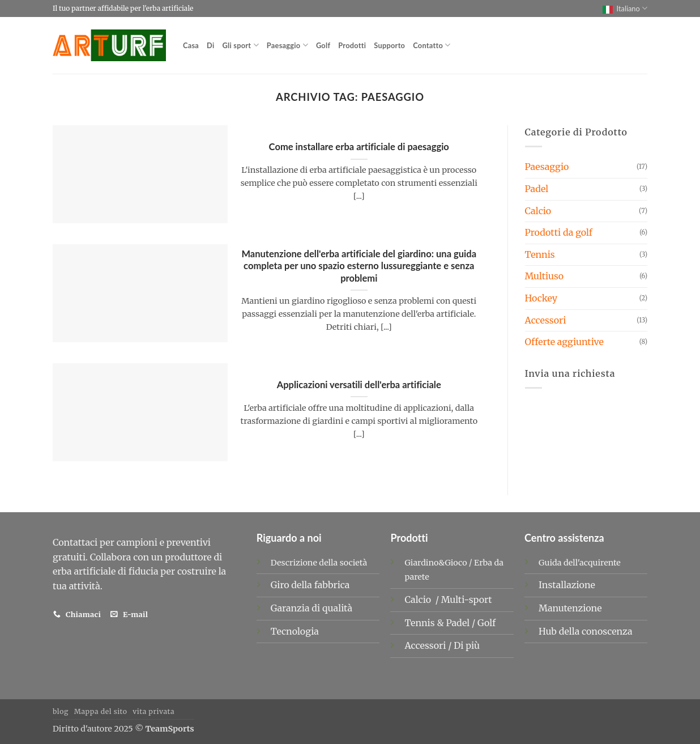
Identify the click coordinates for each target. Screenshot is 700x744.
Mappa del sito (101, 711)
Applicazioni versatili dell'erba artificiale (359, 385)
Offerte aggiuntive (564, 342)
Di (210, 45)
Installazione (567, 585)
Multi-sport (468, 600)
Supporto (389, 45)
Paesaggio (287, 45)
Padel (537, 189)
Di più (467, 645)
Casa (191, 45)
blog (61, 711)
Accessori (546, 320)
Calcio (538, 211)
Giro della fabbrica (310, 585)
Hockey (541, 298)
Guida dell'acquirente (580, 563)
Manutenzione (570, 608)
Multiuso (545, 276)
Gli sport (241, 45)
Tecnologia (295, 631)
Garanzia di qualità (311, 608)
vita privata (153, 711)
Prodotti (352, 45)
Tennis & (425, 623)
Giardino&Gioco (436, 563)
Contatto (432, 45)
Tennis (540, 254)
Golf (323, 45)
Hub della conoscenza (586, 631)
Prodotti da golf (559, 232)
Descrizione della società (319, 563)
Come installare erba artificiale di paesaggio (359, 147)
